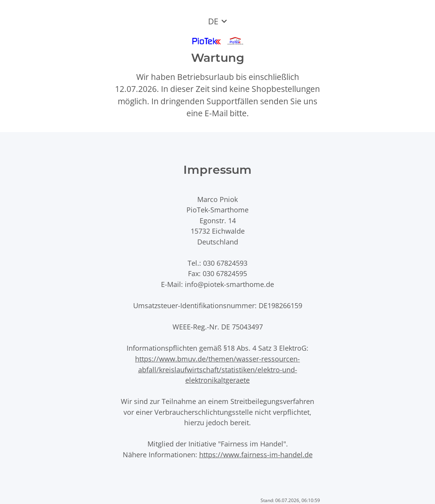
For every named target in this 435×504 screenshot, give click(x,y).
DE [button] (213, 21)
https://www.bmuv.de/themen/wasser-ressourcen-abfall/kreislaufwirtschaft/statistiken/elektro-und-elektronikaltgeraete (217, 369)
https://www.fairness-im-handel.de (256, 454)
